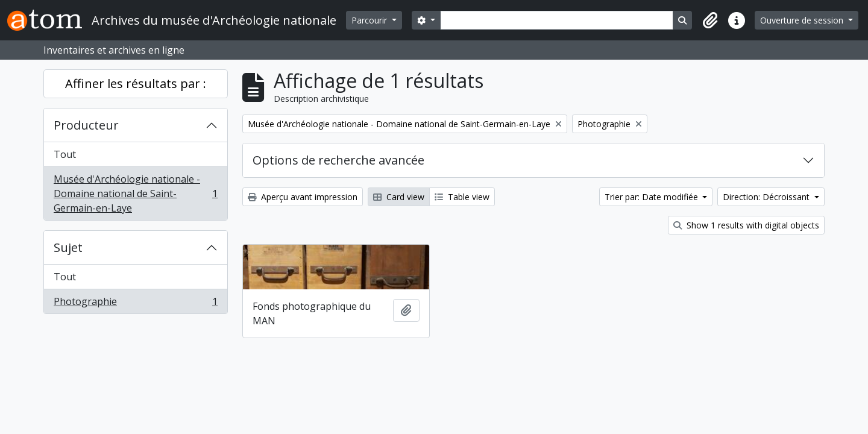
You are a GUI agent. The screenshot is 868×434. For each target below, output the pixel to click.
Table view (462, 197)
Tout (65, 154)
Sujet (68, 247)
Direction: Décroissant (767, 197)
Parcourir (370, 20)
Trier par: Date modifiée (653, 197)
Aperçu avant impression (303, 197)
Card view (399, 197)
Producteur (86, 125)
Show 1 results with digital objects (746, 225)
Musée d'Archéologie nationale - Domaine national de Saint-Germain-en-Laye (135, 193)
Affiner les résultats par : (136, 83)
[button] (710, 20)
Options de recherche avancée (338, 160)
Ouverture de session (803, 20)
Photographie (135, 304)
